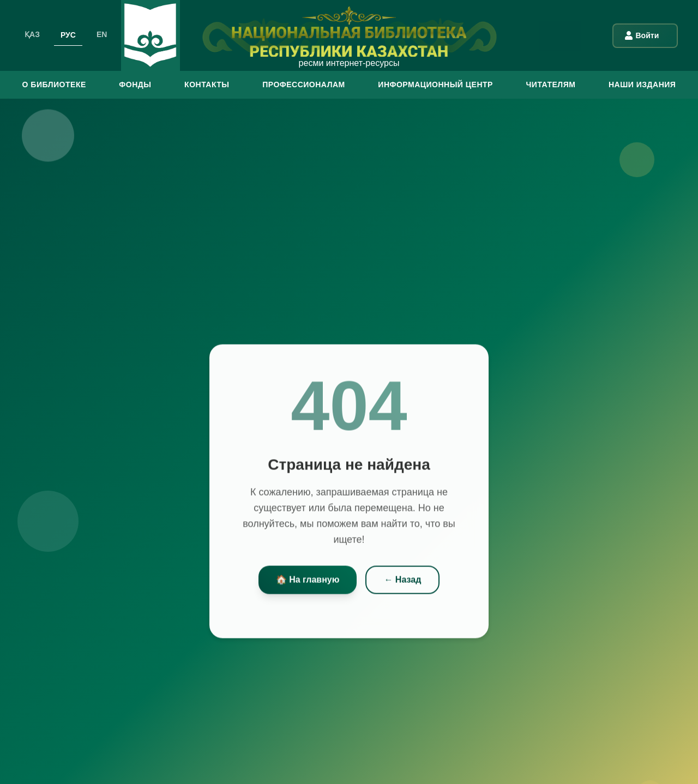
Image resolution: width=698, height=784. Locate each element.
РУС (68, 34)
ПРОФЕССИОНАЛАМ (304, 85)
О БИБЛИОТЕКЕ (54, 85)
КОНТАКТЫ (207, 85)
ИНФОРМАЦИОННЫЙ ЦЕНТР (435, 85)
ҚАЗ (32, 34)
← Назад (402, 582)
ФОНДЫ (135, 85)
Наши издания (642, 85)
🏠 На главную (308, 582)
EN (102, 34)
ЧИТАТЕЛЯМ (550, 85)
